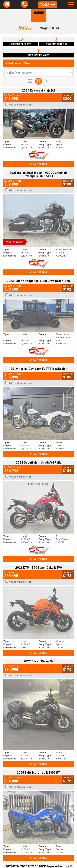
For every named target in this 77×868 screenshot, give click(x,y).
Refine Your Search (19, 63)
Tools (48, 5)
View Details (38, 164)
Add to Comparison (20, 105)
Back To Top (38, 761)
